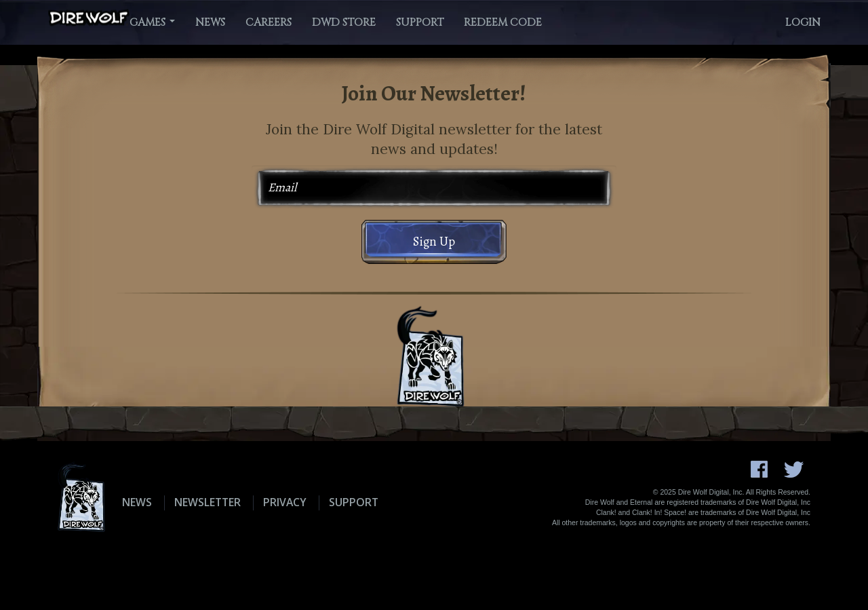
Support (420, 23)
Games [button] (152, 23)
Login (803, 23)
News (210, 23)
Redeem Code (503, 23)
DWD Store (344, 23)
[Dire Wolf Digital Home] (89, 18)
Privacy (285, 502)
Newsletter (208, 502)
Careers (269, 23)
